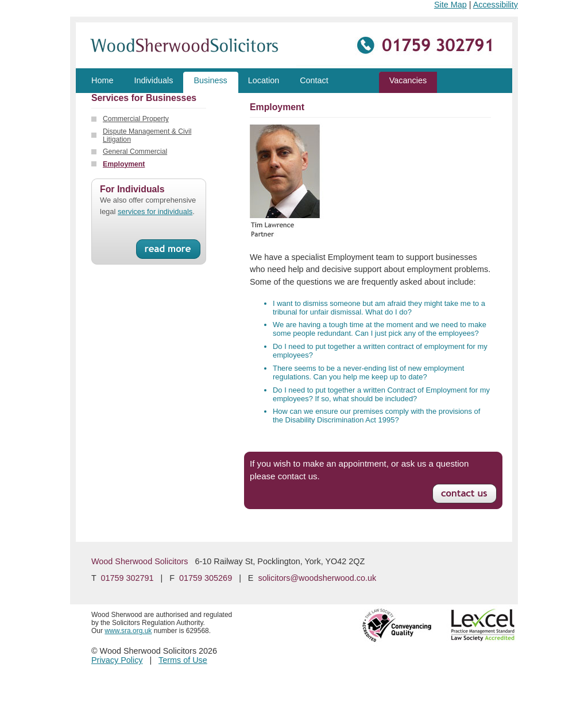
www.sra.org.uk (128, 631)
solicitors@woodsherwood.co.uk (317, 578)
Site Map (450, 5)
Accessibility (496, 5)
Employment (124, 164)
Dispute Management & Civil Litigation (147, 135)
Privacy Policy (117, 660)
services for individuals (155, 212)
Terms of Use (183, 660)
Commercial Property (136, 119)
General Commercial (135, 152)
